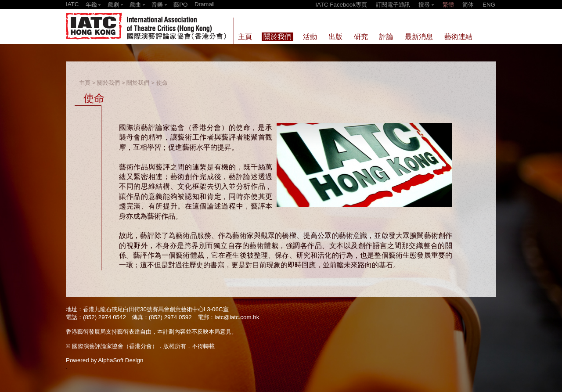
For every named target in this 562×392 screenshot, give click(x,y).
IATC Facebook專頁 (341, 5)
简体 (468, 5)
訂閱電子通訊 (393, 5)
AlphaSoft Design (121, 360)
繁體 (448, 5)
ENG (489, 5)
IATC (72, 4)
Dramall (205, 4)
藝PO (180, 5)
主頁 (85, 83)
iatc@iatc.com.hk (237, 317)
